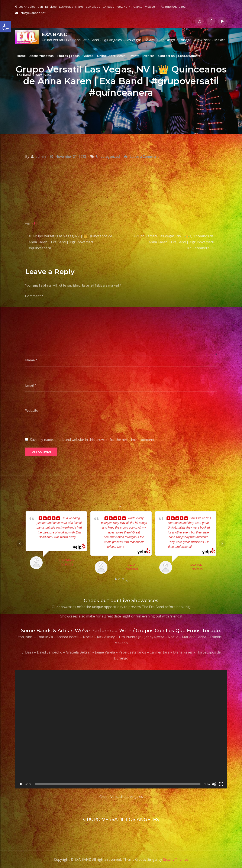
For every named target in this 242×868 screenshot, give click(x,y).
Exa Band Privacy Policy (34, 75)
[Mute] (214, 784)
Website (32, 410)
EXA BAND (55, 34)
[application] (121, 729)
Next (222, 543)
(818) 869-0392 (173, 7)
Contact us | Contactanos (178, 56)
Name (31, 360)
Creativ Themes (176, 859)
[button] (6, 27)
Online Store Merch (111, 56)
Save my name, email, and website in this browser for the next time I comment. (93, 440)
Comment (34, 296)
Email (31, 385)
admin (41, 157)
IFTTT (35, 223)
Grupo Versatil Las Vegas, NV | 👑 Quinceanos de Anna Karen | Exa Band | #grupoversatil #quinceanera (70, 242)
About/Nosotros (41, 56)
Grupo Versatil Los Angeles (121, 797)
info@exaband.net (30, 13)
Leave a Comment (144, 157)
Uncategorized (108, 157)
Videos (88, 56)
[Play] (21, 784)
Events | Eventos (142, 56)
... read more (132, 547)
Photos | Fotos (68, 56)
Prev (20, 543)
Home (21, 56)
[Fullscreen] (221, 784)
